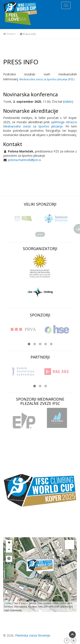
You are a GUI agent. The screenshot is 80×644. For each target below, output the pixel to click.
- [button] (9, 549)
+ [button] (9, 543)
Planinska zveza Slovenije (33, 635)
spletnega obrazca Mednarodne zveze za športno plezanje (40, 124)
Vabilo (68, 102)
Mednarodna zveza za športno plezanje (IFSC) (47, 79)
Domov (9, 34)
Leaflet (8, 603)
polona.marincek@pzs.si (24, 160)
